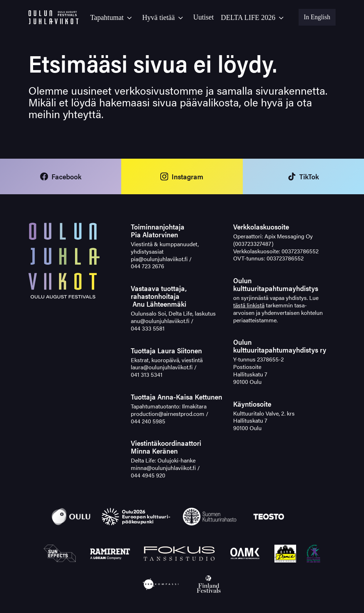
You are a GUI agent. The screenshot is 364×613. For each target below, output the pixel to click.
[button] (113, 17)
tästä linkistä (249, 305)
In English (317, 17)
